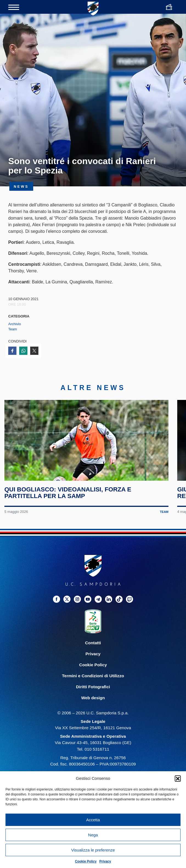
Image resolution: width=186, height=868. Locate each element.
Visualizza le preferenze (93, 850)
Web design (93, 703)
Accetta (93, 820)
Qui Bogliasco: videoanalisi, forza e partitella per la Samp (68, 498)
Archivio (15, 324)
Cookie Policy (86, 861)
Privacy (105, 861)
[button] (178, 778)
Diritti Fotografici (93, 691)
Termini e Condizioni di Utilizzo (93, 680)
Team (13, 329)
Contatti (93, 647)
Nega (93, 835)
